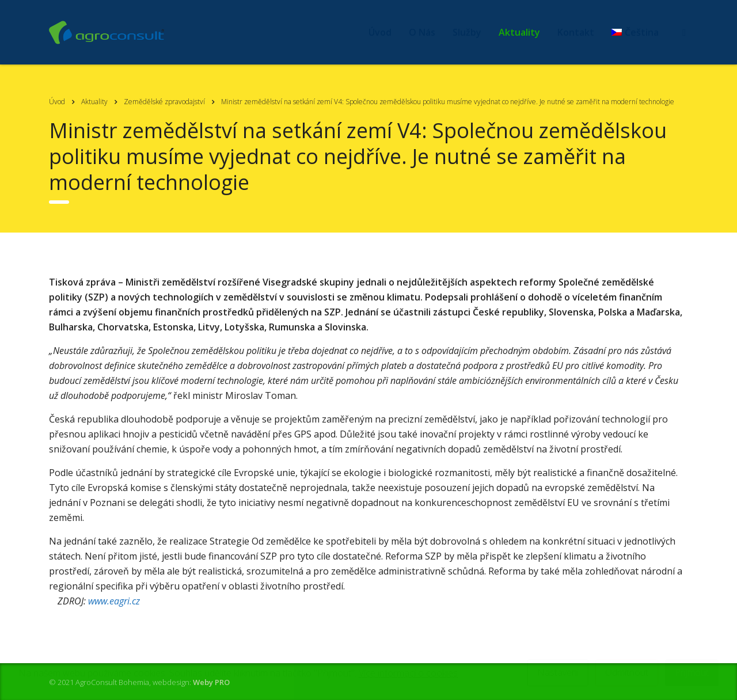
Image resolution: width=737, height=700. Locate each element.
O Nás (422, 32)
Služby (467, 32)
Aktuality (519, 32)
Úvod (380, 32)
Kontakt (576, 32)
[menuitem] (635, 32)
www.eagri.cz (114, 601)
